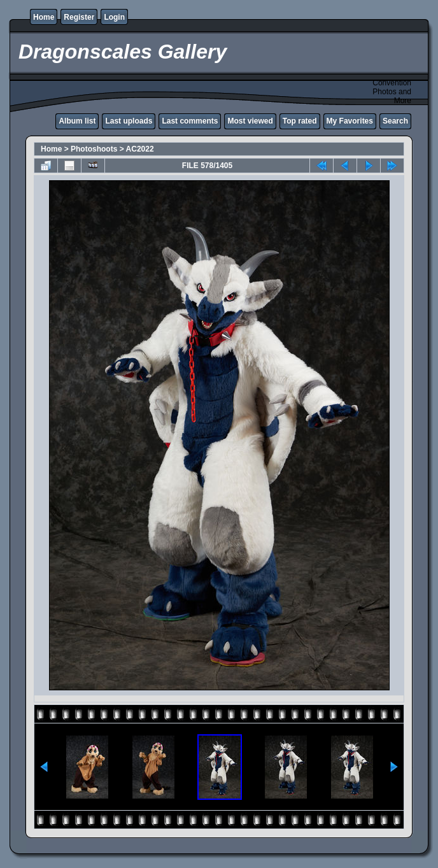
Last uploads (129, 121)
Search (395, 121)
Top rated (300, 121)
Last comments (190, 121)
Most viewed (250, 121)
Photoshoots (94, 149)
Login (114, 17)
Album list (77, 121)
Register (79, 17)
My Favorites (350, 121)
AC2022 (140, 149)
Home (44, 17)
